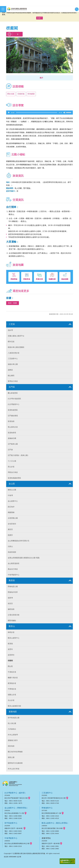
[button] (39, 78)
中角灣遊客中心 (11, 838)
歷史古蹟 (11, 94)
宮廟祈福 (21, 94)
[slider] (37, 113)
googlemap (29, 798)
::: (7, 324)
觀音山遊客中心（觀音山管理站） (55, 823)
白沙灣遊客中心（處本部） (16, 793)
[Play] (9, 113)
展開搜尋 (77, 9)
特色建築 (31, 94)
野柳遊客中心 (47, 808)
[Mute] (64, 113)
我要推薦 (9, 34)
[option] (39, 56)
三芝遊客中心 (47, 793)
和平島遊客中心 (11, 823)
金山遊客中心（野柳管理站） (16, 808)
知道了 (39, 18)
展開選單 (3, 9)
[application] (39, 113)
